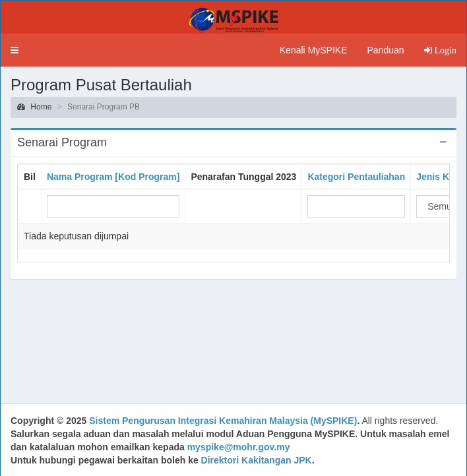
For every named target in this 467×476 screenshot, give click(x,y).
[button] (15, 50)
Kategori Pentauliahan (356, 177)
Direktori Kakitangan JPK (257, 460)
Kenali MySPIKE (314, 50)
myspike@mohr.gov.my (239, 447)
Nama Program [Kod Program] (113, 177)
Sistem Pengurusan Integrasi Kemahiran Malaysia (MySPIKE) (223, 421)
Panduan (385, 50)
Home (34, 107)
